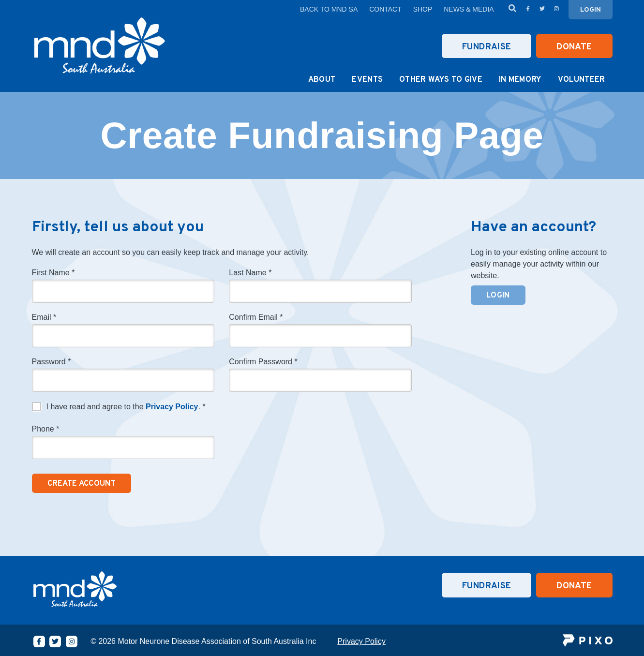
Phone (46, 429)
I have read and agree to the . (126, 407)
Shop (423, 9)
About (322, 80)
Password (52, 362)
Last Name (250, 273)
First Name (53, 273)
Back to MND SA (329, 9)
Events (367, 80)
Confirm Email (256, 317)
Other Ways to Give (441, 80)
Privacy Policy (172, 407)
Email (44, 317)
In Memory (520, 80)
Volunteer (582, 80)
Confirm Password (263, 362)
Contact (385, 9)
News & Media (469, 9)
